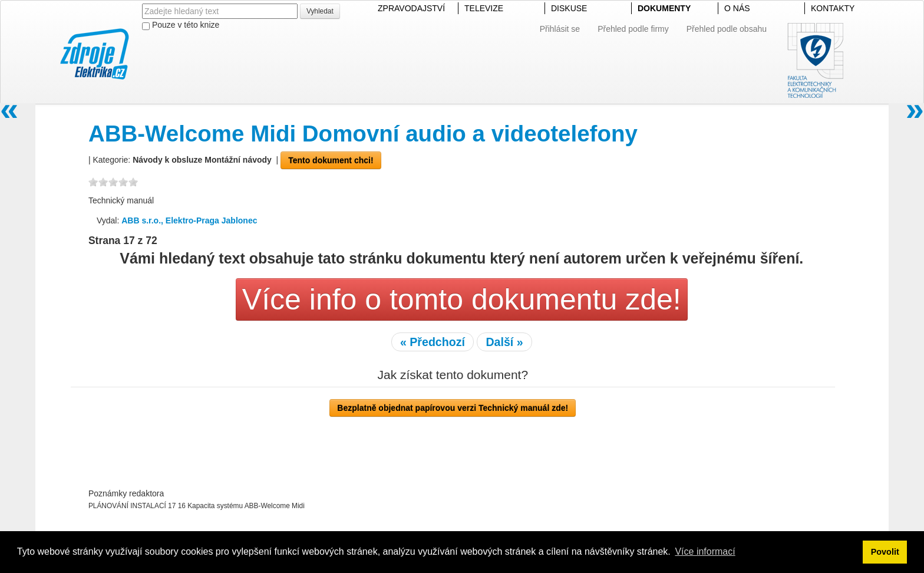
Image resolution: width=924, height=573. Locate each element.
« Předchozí (433, 342)
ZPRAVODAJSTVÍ (411, 8)
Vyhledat (320, 11)
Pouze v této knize (181, 25)
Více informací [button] (705, 551)
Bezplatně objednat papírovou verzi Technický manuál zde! (453, 408)
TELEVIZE (484, 8)
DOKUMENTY (664, 8)
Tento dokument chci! (331, 160)
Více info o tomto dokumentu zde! (462, 299)
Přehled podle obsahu (727, 29)
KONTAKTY (833, 8)
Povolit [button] (885, 552)
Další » (504, 342)
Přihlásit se (560, 29)
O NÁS (737, 8)
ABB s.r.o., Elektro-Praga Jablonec (189, 220)
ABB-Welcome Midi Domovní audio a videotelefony (363, 134)
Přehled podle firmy (633, 29)
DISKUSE (569, 8)
